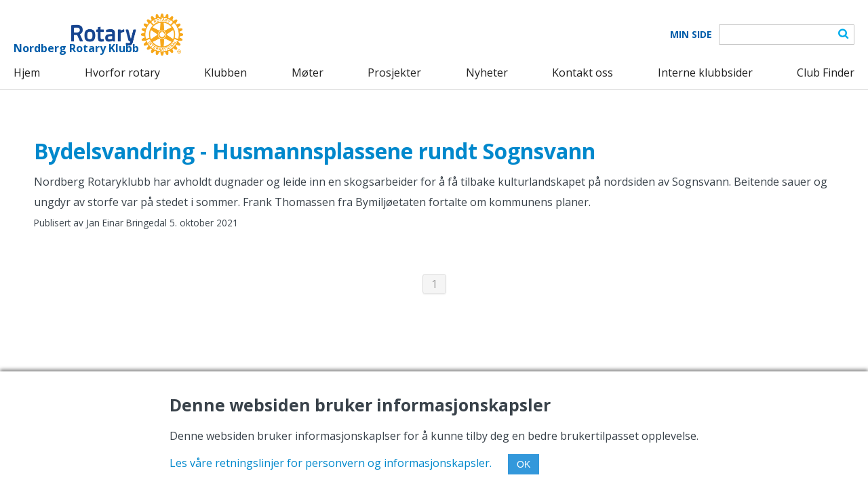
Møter (308, 73)
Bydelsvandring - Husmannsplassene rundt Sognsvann (315, 151)
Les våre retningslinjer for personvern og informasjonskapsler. (331, 463)
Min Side (691, 35)
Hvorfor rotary (122, 73)
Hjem (27, 73)
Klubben (225, 73)
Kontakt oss (583, 73)
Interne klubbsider (705, 73)
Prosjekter (394, 73)
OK (524, 464)
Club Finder (826, 73)
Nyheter (487, 73)
